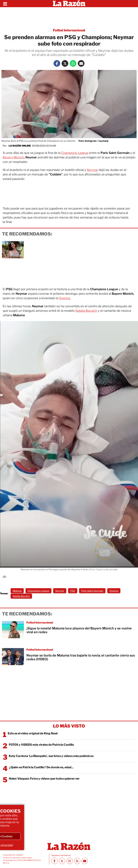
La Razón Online (20, 146)
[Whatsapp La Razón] (73, 63)
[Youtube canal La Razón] (85, 861)
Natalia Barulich (86, 311)
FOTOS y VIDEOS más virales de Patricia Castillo (41, 745)
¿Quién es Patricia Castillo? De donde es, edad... (41, 767)
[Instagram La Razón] (70, 861)
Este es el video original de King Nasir (33, 733)
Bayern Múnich (13, 157)
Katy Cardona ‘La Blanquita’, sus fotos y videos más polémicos (51, 756)
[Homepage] (69, 4)
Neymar (92, 170)
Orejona (65, 298)
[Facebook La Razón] (57, 63)
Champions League (75, 153)
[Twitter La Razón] (65, 63)
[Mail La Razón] (81, 63)
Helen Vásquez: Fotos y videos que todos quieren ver (44, 779)
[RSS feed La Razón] (77, 861)
